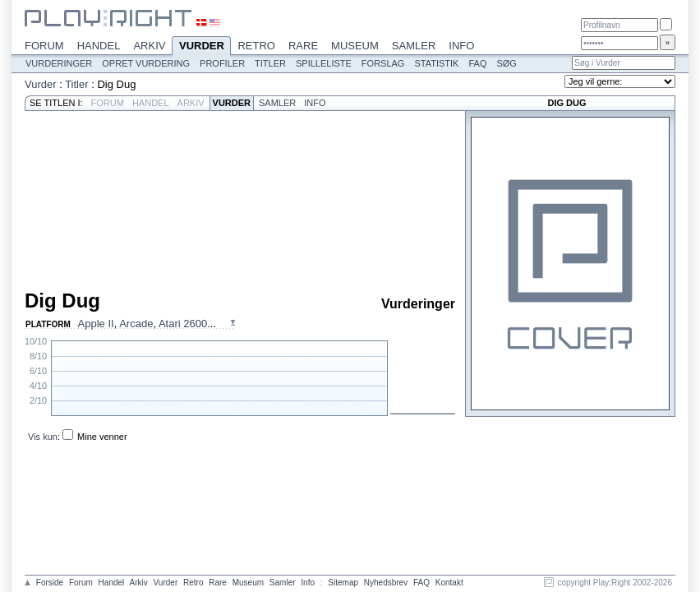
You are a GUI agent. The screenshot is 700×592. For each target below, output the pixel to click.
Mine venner (102, 437)
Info (461, 46)
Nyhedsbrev (386, 583)
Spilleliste (324, 63)
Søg (506, 63)
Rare (303, 46)
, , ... (147, 324)
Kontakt (449, 583)
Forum (44, 46)
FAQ (477, 63)
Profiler (222, 63)
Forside (50, 583)
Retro (256, 46)
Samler (414, 46)
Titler (270, 63)
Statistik (436, 63)
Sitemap (343, 583)
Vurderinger (59, 63)
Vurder (201, 47)
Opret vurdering (146, 63)
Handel (99, 46)
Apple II (96, 324)
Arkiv (149, 46)
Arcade (136, 324)
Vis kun (43, 437)
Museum (355, 46)
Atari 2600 (183, 324)
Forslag (383, 63)
